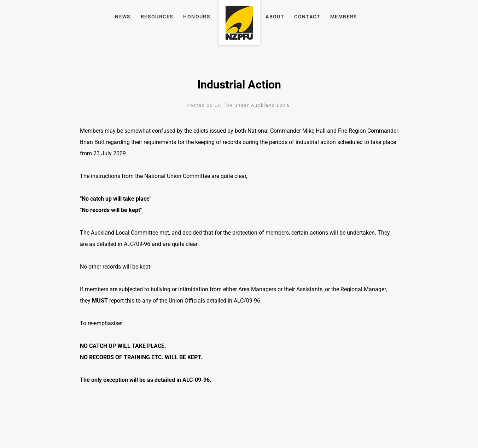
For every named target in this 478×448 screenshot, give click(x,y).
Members (344, 17)
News (123, 17)
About (275, 17)
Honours (197, 17)
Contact (307, 17)
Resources (157, 17)
